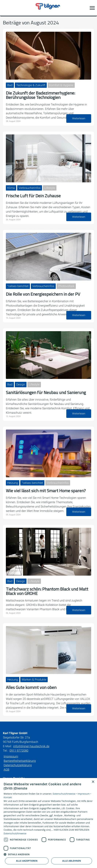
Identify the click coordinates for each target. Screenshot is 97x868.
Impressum (11, 756)
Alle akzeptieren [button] (27, 861)
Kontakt (8, 797)
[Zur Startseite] (49, 8)
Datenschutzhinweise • (65, 794)
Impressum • (84, 794)
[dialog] (48, 823)
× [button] (93, 782)
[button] (92, 8)
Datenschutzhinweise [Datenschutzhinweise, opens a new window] (15, 833)
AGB (6, 770)
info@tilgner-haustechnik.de (31, 746)
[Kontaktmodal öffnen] (5, 8)
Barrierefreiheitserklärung (20, 761)
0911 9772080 (19, 751)
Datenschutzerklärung (18, 765)
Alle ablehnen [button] (72, 861)
